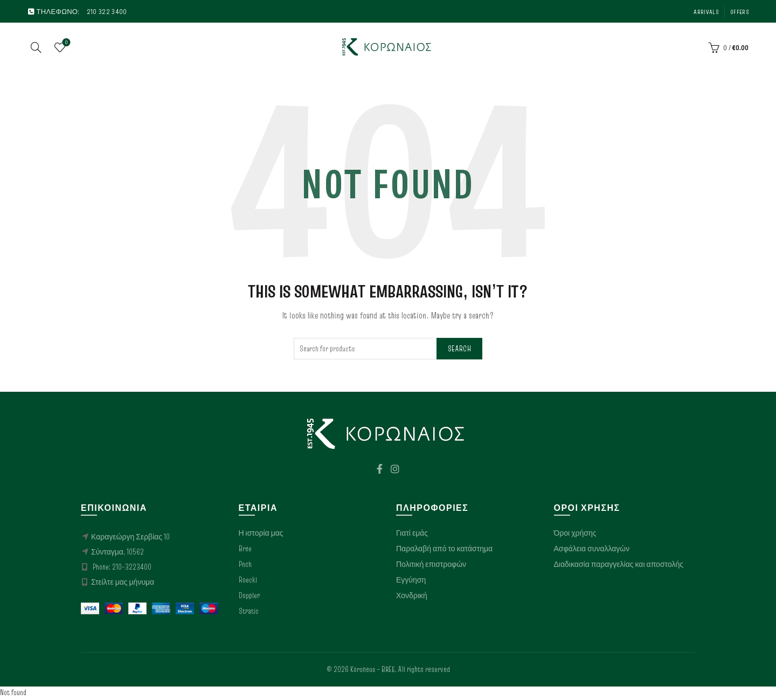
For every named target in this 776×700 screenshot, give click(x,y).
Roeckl (248, 581)
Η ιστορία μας (261, 535)
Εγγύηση (411, 581)
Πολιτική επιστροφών (431, 566)
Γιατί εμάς (412, 535)
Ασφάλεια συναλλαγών (592, 550)
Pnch (245, 566)
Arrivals (706, 12)
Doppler (249, 597)
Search (459, 350)
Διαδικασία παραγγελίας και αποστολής (619, 566)
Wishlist (65, 44)
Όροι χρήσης (575, 535)
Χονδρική (412, 597)
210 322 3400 (107, 11)
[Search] (36, 48)
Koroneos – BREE (373, 671)
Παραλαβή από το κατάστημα (444, 550)
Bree (245, 550)
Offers (739, 12)
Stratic (249, 613)
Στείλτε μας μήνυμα (123, 584)
